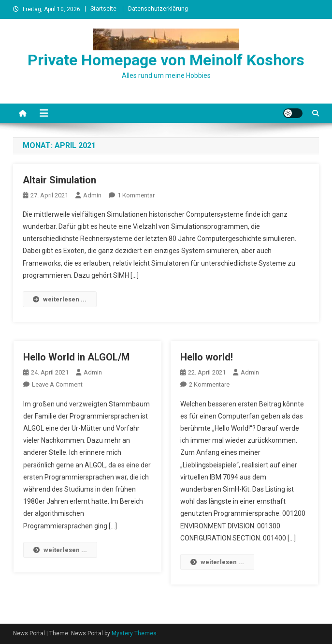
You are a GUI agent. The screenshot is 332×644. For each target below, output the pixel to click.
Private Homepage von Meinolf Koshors (166, 60)
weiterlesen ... (60, 299)
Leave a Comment (57, 384)
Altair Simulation (59, 180)
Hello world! (207, 357)
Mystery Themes (134, 633)
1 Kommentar (136, 195)
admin (92, 195)
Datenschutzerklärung (158, 9)
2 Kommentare (209, 384)
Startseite (103, 9)
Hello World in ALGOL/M (76, 357)
